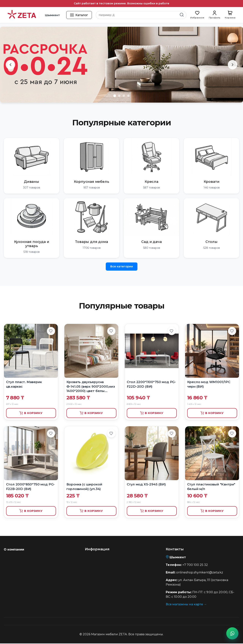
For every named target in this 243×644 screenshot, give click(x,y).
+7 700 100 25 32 (195, 565)
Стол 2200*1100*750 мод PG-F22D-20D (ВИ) (151, 384)
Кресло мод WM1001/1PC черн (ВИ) (209, 384)
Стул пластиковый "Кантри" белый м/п (211, 487)
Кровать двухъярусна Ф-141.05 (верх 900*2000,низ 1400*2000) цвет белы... (91, 386)
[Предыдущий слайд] (10, 65)
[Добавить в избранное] (51, 331)
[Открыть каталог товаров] (79, 15)
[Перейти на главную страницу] (22, 15)
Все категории (122, 266)
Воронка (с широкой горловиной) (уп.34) (84, 487)
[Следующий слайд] (233, 65)
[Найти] (182, 15)
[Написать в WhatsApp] (232, 633)
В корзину (31, 413)
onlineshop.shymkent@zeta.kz (200, 573)
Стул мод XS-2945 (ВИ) (146, 485)
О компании (14, 550)
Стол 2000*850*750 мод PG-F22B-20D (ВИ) (30, 487)
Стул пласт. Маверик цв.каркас (24, 384)
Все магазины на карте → (186, 605)
